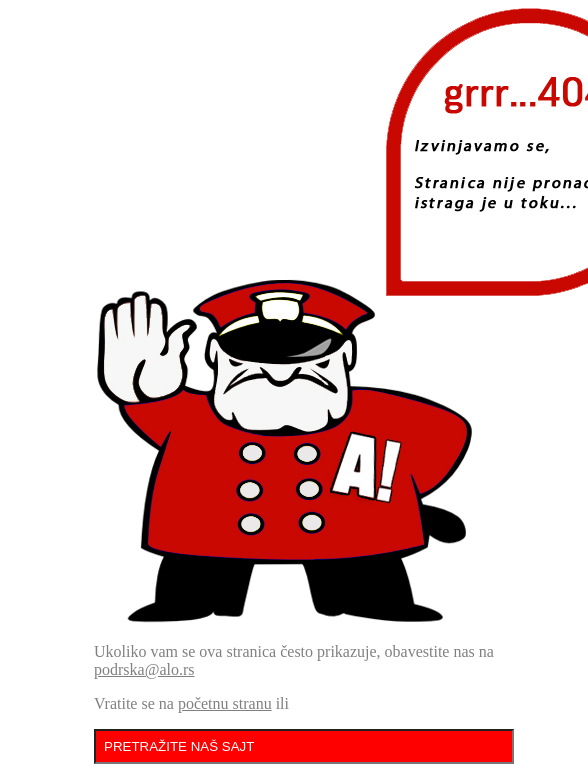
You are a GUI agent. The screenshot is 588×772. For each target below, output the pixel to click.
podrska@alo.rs (144, 669)
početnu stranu (225, 703)
